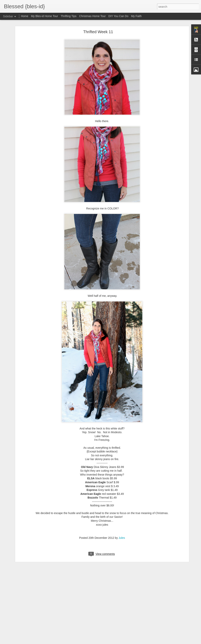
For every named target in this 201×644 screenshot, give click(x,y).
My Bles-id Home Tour (44, 16)
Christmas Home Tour (92, 16)
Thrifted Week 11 (98, 32)
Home (25, 16)
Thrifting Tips (69, 16)
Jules (122, 538)
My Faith (136, 16)
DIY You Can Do (118, 16)
